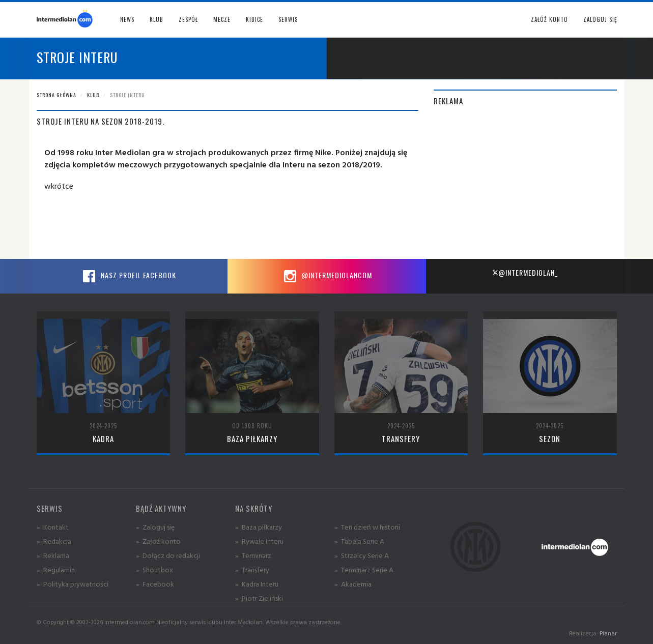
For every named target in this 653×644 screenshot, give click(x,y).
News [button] (127, 19)
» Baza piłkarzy (259, 527)
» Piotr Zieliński (259, 598)
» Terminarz (253, 555)
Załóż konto (549, 19)
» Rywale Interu (259, 541)
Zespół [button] (188, 19)
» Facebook (155, 584)
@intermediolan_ (525, 272)
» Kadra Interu (257, 584)
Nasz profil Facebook (128, 276)
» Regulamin (56, 569)
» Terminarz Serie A (364, 569)
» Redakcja (54, 541)
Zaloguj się (600, 19)
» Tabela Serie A (359, 541)
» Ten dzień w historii (367, 527)
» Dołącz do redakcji (168, 555)
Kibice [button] (254, 19)
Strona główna (56, 95)
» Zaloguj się (155, 527)
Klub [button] (157, 19)
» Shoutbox (154, 569)
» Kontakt (53, 527)
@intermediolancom (326, 276)
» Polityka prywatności (73, 584)
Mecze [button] (222, 19)
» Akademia (353, 584)
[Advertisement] (525, 188)
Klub (93, 95)
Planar (608, 633)
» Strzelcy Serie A (362, 555)
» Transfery (252, 569)
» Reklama (53, 555)
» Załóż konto (158, 541)
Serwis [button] (288, 19)
